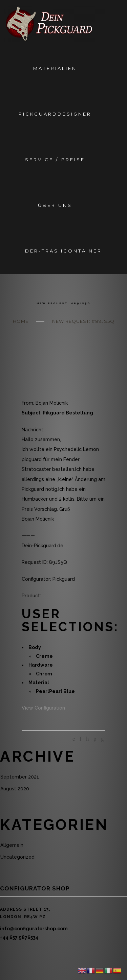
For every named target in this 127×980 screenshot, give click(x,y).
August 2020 (15, 789)
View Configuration (43, 708)
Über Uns (55, 205)
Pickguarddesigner (55, 114)
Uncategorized (17, 857)
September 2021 (20, 777)
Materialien (55, 68)
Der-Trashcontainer (63, 251)
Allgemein (12, 845)
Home (21, 321)
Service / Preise (55, 160)
